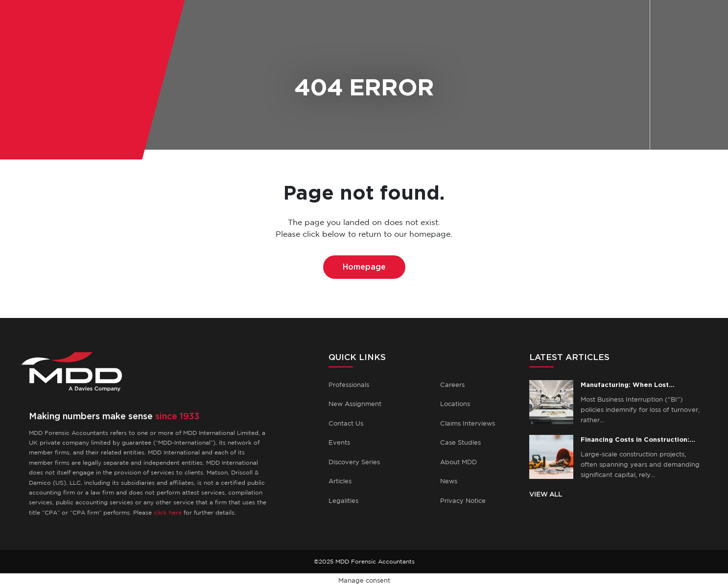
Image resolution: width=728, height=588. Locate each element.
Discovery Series (354, 462)
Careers (452, 385)
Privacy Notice (463, 501)
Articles (340, 481)
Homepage (364, 267)
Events (339, 442)
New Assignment (355, 404)
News (449, 481)
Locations (455, 404)
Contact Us (346, 423)
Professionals (349, 385)
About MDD (458, 462)
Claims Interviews (468, 423)
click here (168, 512)
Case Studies (460, 442)
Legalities (343, 501)
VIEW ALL (546, 494)
